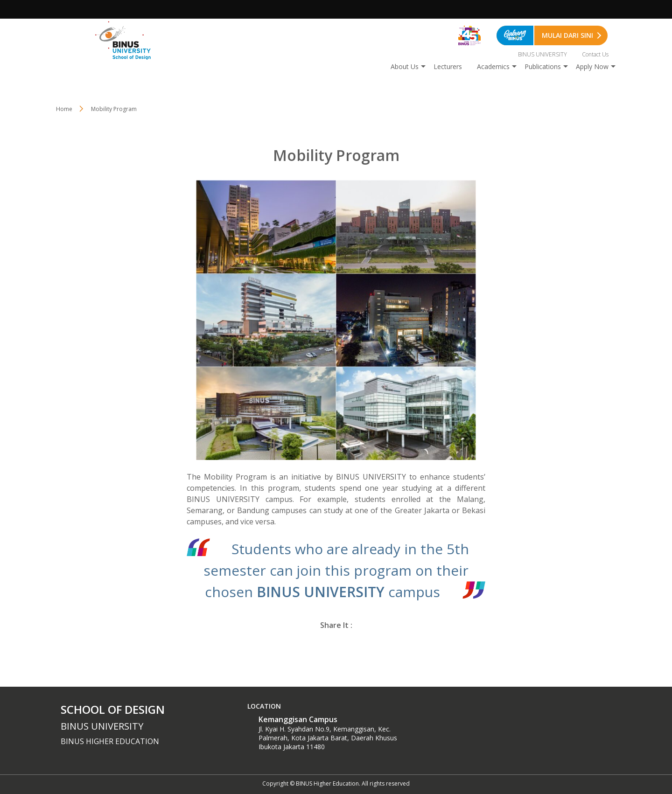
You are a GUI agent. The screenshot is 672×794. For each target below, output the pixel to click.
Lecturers (448, 66)
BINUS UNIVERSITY (542, 54)
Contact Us (595, 54)
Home (64, 109)
